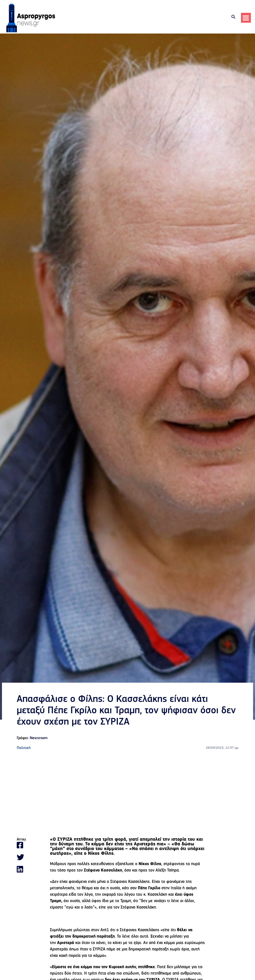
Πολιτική (24, 748)
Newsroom (39, 738)
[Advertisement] (127, 794)
